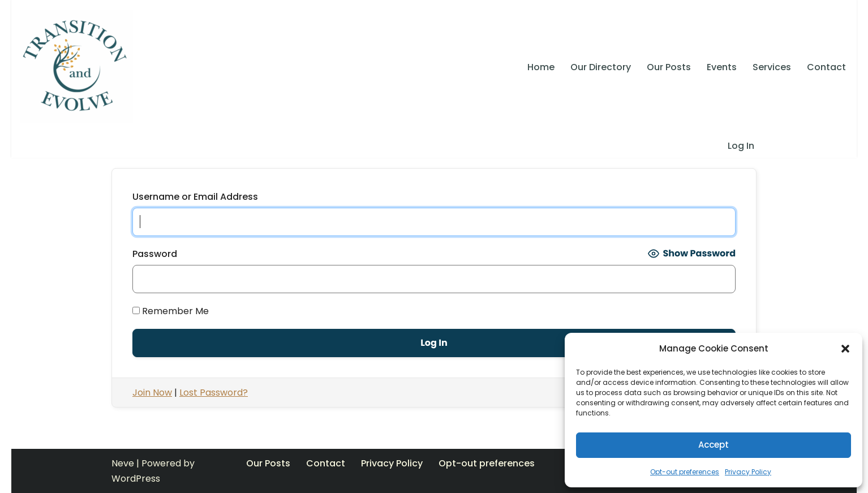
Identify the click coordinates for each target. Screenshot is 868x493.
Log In (741, 146)
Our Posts (669, 67)
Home (541, 67)
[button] (845, 349)
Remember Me (171, 311)
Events (722, 67)
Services (772, 67)
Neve (123, 463)
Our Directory (601, 67)
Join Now (152, 393)
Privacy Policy (748, 472)
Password (155, 254)
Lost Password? (214, 393)
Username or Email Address (195, 197)
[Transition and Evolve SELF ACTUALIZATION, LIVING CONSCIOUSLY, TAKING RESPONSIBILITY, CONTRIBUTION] (76, 67)
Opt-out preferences (685, 472)
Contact (826, 67)
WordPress (136, 479)
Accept (714, 445)
